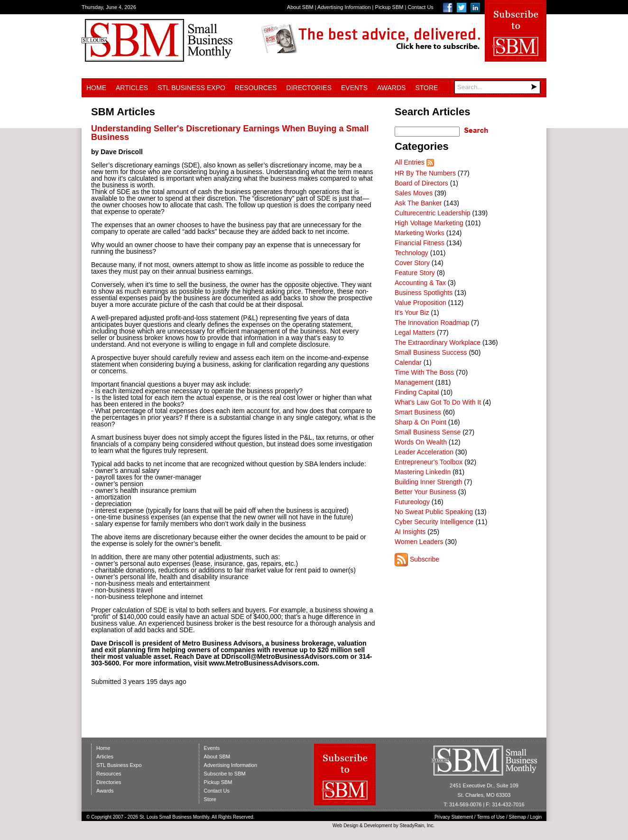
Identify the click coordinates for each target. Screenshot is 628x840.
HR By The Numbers (425, 173)
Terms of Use (491, 817)
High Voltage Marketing (429, 223)
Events (354, 88)
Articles (132, 88)
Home (96, 88)
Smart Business (418, 412)
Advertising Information (344, 7)
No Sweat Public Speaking (434, 512)
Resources (256, 88)
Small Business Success (431, 352)
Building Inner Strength (428, 482)
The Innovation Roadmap (432, 323)
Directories (309, 88)
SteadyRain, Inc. (417, 826)
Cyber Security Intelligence (434, 522)
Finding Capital (417, 392)
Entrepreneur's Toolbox (429, 462)
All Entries (410, 162)
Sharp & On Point (420, 422)
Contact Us (420, 7)
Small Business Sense (428, 432)
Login (536, 817)
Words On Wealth (421, 442)
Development (378, 826)
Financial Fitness (420, 243)
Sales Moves (414, 193)
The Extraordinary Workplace (438, 342)
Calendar (408, 362)
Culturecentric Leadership (433, 213)
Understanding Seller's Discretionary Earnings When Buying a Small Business (230, 133)
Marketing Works (420, 233)
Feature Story (415, 273)
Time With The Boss (424, 372)
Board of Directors (421, 183)
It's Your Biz (412, 313)
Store (426, 88)
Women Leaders (419, 542)
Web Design (345, 826)
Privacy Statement (454, 817)
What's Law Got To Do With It (438, 402)
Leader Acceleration (424, 452)
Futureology (412, 502)
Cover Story (412, 263)
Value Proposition (420, 303)
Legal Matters (415, 332)
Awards (391, 88)
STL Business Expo (191, 88)
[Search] (497, 87)
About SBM (300, 7)
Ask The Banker (418, 203)
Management (414, 382)
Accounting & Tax (420, 283)
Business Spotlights (424, 293)
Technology (411, 253)
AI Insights (410, 532)
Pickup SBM (389, 7)
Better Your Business (425, 492)
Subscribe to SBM (225, 774)
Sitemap (518, 817)
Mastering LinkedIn (423, 472)
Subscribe (425, 559)
